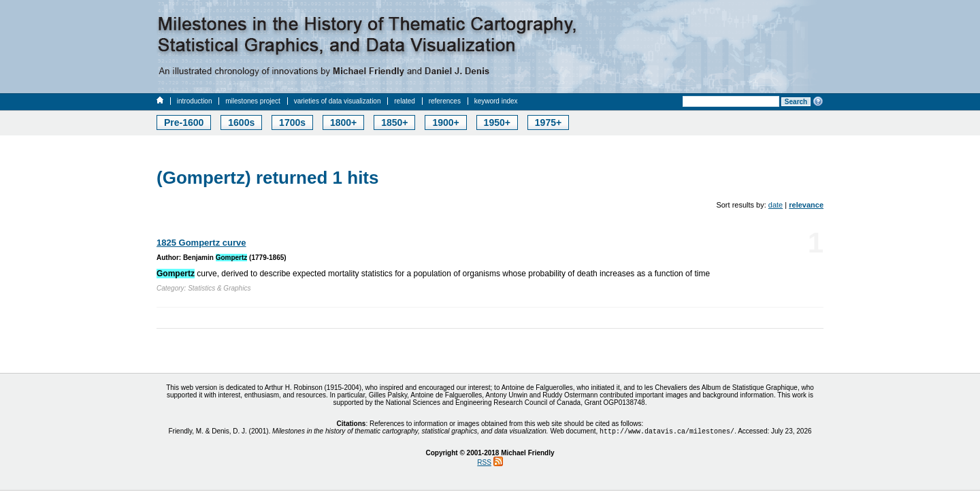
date (775, 205)
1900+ (445, 122)
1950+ (497, 122)
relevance (806, 205)
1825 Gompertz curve (201, 243)
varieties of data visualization (338, 101)
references (445, 101)
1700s (292, 122)
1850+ (394, 122)
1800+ (343, 122)
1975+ (548, 122)
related (405, 101)
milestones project (253, 101)
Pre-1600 (184, 122)
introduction (195, 101)
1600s (241, 122)
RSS (484, 464)
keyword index (496, 101)
